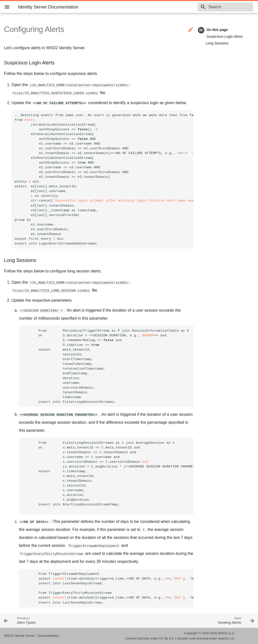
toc (201, 30)
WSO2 (223, 633)
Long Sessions (217, 43)
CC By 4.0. (167, 638)
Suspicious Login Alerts (225, 36)
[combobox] (224, 7)
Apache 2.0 (226, 638)
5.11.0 (184, 7)
